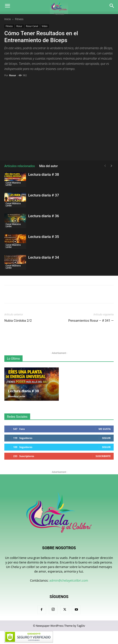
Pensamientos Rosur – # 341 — (91, 321)
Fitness (19, 19)
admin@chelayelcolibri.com (69, 580)
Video (45, 26)
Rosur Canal (32, 26)
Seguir (106, 438)
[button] (7, 6)
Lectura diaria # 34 (44, 257)
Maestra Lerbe (17, 396)
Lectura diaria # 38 (44, 174)
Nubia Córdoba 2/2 (18, 321)
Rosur (19, 26)
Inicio (8, 19)
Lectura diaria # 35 (44, 237)
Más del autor (49, 166)
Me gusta (105, 429)
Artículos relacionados (20, 166)
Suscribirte (103, 456)
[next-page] (111, 166)
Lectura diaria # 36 (44, 216)
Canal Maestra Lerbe (13, 184)
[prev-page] (105, 166)
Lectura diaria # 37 (44, 195)
